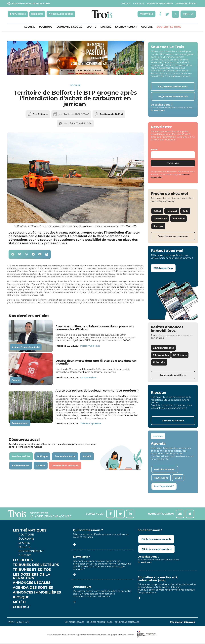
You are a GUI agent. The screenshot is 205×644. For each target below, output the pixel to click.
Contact (126, 3)
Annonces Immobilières (160, 3)
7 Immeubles (161, 355)
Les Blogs (23, 560)
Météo (19, 602)
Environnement (126, 27)
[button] (13, 255)
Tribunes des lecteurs (36, 565)
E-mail (154, 150)
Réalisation (183, 622)
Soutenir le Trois (169, 27)
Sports (91, 27)
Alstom (16, 347)
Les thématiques (30, 531)
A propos (138, 3)
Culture (147, 27)
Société (106, 27)
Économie (26, 539)
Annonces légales (186, 3)
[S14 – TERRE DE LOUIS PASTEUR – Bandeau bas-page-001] (75, 74)
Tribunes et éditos (32, 570)
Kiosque (21, 597)
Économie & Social (69, 27)
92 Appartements (163, 348)
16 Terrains (159, 362)
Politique (46, 27)
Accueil (29, 27)
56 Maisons (180, 355)
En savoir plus (158, 110)
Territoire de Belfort (111, 114)
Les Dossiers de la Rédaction (32, 576)
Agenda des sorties (33, 588)
